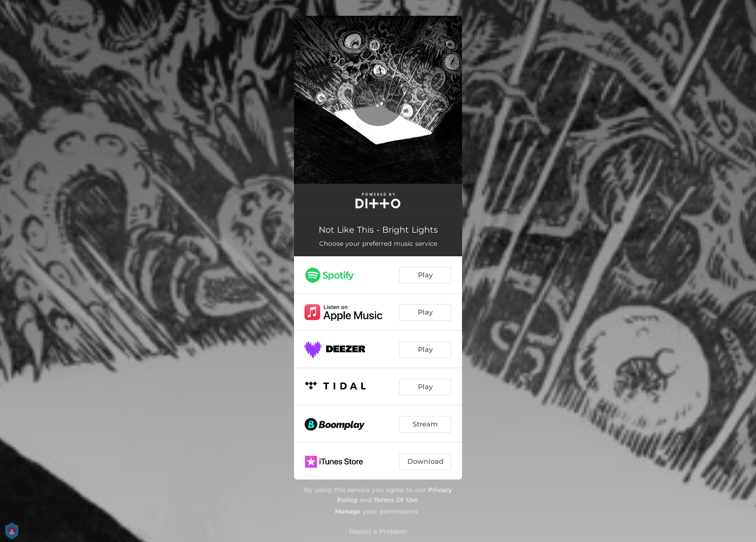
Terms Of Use (396, 500)
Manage (348, 511)
